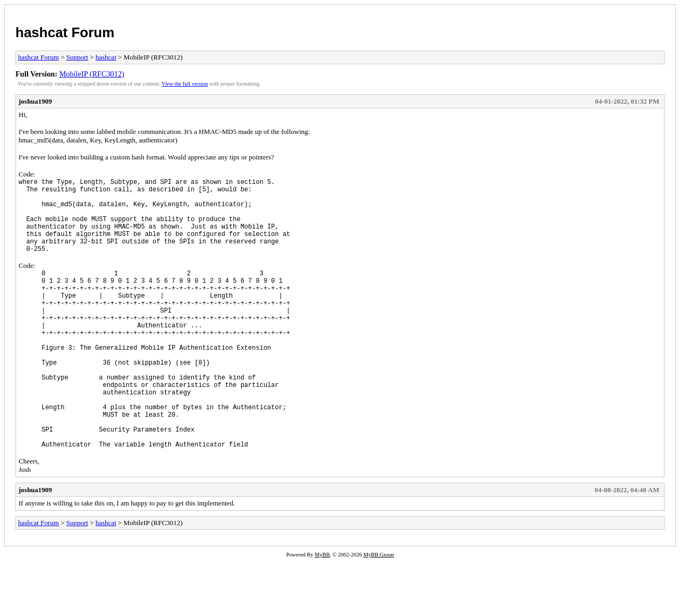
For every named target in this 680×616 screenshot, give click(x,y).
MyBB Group (379, 609)
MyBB (322, 609)
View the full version (185, 84)
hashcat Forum (65, 32)
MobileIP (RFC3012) (92, 74)
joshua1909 (35, 101)
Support (77, 57)
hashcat (106, 57)
